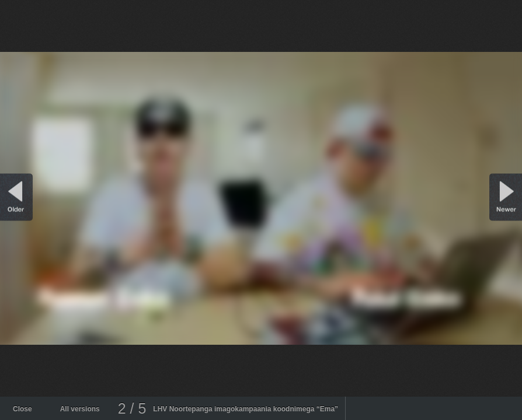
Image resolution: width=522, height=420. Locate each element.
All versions (80, 409)
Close (22, 409)
